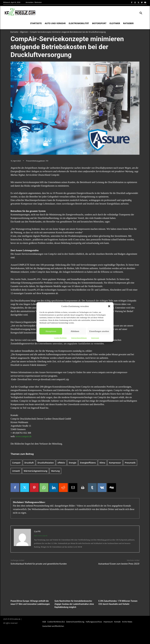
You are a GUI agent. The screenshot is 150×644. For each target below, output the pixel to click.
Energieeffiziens (88, 463)
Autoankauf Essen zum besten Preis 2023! (119, 564)
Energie (73, 463)
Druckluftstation (46, 463)
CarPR (37, 531)
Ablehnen (75, 331)
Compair (16, 463)
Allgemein (24, 32)
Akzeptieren (51, 331)
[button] (109, 306)
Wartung (55, 471)
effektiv (61, 463)
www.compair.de (24, 436)
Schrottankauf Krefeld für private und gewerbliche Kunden (39, 564)
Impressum (95, 338)
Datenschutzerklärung (79, 338)
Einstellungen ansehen (99, 331)
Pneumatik (130, 463)
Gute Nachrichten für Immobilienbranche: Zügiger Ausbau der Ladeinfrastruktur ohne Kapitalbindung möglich (73, 604)
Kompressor (115, 463)
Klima (102, 463)
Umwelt (16, 471)
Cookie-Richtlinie (60, 338)
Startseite (14, 32)
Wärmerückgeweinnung (36, 471)
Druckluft (29, 463)
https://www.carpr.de (41, 536)
